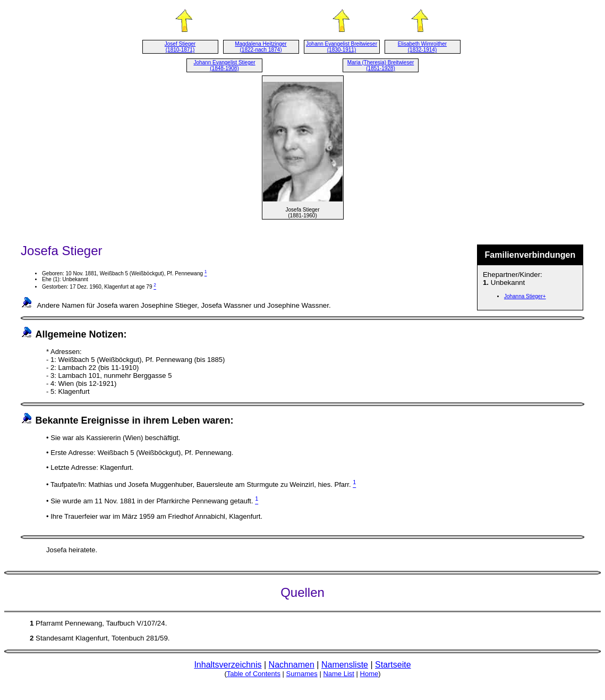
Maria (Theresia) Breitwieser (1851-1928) (381, 65)
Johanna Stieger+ (525, 296)
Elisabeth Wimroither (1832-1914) (422, 47)
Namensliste (345, 665)
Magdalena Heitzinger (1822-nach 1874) (261, 47)
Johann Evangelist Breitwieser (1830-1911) (342, 47)
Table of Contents (254, 674)
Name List (339, 674)
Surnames (302, 674)
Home (369, 674)
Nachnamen (292, 665)
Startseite (393, 665)
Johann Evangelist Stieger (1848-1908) (224, 65)
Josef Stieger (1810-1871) (180, 47)
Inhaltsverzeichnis (228, 665)
